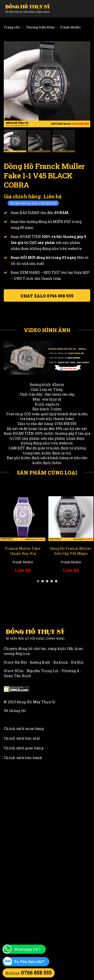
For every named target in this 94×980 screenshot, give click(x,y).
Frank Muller (71, 27)
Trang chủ (12, 27)
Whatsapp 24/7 (27, 949)
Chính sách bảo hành (23, 758)
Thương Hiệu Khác (40, 27)
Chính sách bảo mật (22, 738)
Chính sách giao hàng (24, 748)
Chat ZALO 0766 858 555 (47, 296)
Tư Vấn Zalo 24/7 (29, 962)
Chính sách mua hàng (24, 729)
